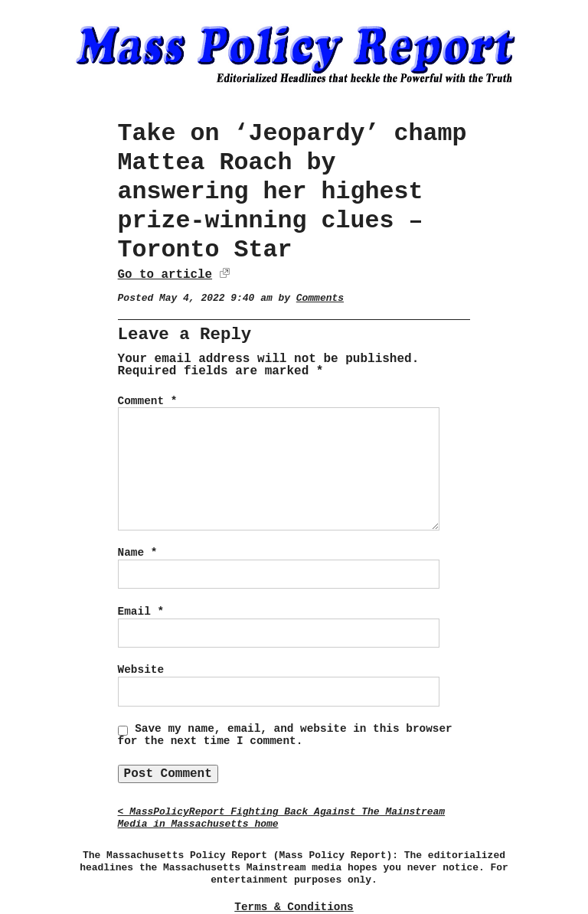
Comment (148, 401)
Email (141, 612)
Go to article (165, 275)
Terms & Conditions (294, 907)
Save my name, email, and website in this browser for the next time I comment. (285, 735)
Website (141, 670)
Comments (320, 298)
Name (138, 553)
